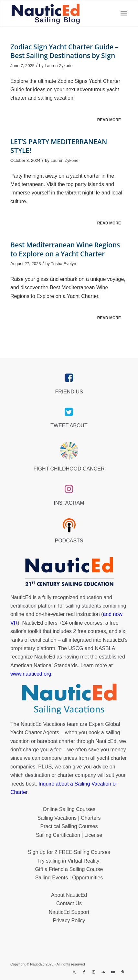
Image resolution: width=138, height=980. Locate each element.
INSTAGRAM (69, 503)
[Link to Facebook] (84, 972)
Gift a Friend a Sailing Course (69, 869)
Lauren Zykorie (58, 66)
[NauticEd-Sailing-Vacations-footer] (69, 699)
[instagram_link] (69, 489)
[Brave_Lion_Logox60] (69, 450)
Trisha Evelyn (63, 264)
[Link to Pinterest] (123, 972)
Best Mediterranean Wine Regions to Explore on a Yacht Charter (65, 249)
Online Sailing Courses (69, 809)
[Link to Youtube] (113, 972)
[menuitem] (122, 13)
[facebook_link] (69, 378)
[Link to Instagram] (94, 972)
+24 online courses (81, 623)
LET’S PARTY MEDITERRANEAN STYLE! (59, 146)
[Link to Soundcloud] (103, 972)
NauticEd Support (69, 912)
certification (43, 640)
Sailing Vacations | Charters (69, 818)
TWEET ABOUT (69, 426)
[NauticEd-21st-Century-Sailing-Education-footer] (69, 572)
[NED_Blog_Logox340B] (46, 13)
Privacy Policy (69, 921)
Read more (109, 120)
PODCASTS (69, 541)
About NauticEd (69, 895)
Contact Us (69, 903)
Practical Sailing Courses (69, 826)
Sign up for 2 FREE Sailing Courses (69, 852)
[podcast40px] (69, 525)
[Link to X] (74, 972)
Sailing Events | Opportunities (69, 878)
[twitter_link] (69, 412)
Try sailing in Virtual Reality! (69, 861)
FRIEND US (69, 392)
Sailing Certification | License (69, 835)
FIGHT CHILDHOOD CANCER (69, 469)
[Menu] (122, 13)
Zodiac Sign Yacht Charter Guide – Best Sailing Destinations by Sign (64, 51)
